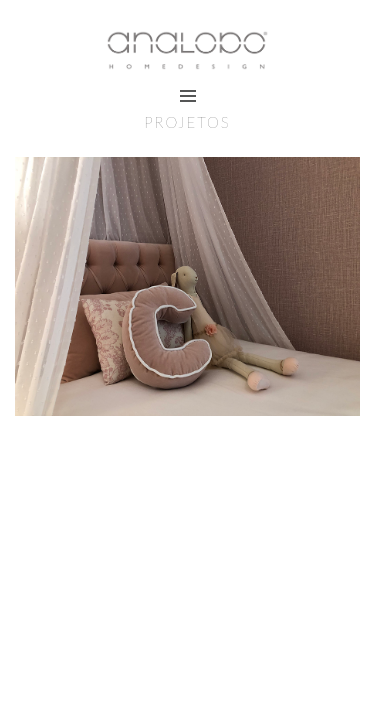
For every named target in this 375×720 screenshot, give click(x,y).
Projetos (187, 122)
